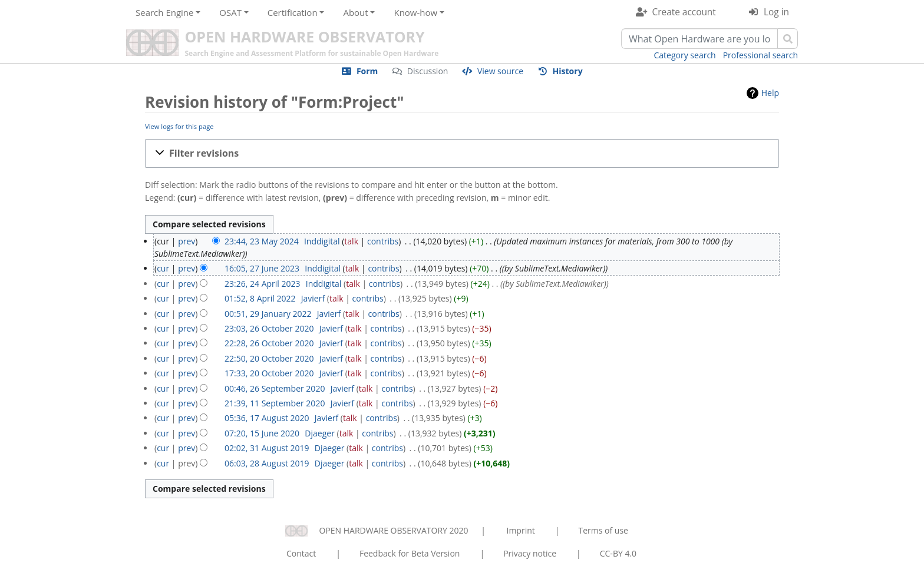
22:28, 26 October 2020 (269, 343)
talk (351, 241)
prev (187, 241)
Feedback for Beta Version (410, 553)
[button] (462, 153)
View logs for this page (179, 126)
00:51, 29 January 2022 (268, 314)
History (568, 71)
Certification (293, 12)
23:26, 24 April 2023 (262, 284)
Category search (685, 55)
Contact (301, 553)
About (355, 12)
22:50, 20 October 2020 (269, 358)
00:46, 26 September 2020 (275, 388)
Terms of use (603, 530)
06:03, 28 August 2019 (267, 463)
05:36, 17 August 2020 (267, 418)
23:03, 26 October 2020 (269, 328)
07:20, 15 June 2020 (262, 433)
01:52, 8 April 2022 (260, 298)
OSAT (230, 12)
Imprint (521, 530)
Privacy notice (530, 553)
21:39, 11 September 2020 (275, 403)
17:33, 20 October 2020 (269, 373)
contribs (383, 241)
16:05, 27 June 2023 (262, 268)
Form (367, 71)
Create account (684, 12)
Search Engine (164, 12)
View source (500, 71)
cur (163, 268)
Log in (776, 12)
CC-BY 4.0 (618, 553)
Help (770, 93)
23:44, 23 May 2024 (262, 241)
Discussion (428, 71)
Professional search (760, 55)
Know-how (415, 12)
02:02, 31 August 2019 (267, 448)
